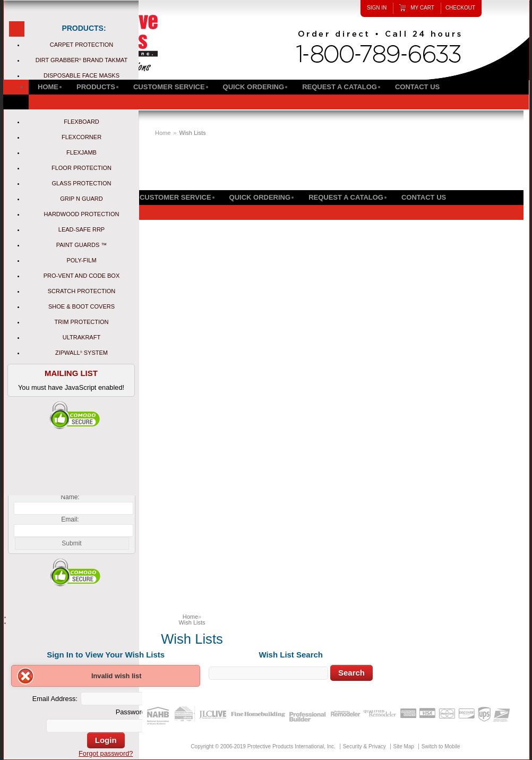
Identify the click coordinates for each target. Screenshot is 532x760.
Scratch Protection (82, 291)
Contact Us (424, 197)
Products (96, 87)
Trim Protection (81, 322)
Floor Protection (81, 168)
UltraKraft (81, 337)
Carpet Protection (82, 45)
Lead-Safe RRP (81, 229)
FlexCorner (81, 137)
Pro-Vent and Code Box (81, 276)
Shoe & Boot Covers (81, 306)
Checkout (460, 8)
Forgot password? (106, 753)
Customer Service (175, 197)
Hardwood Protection (82, 214)
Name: (70, 497)
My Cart (422, 8)
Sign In (377, 8)
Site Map (404, 746)
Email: (70, 519)
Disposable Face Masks (81, 75)
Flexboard (81, 122)
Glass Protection (82, 183)
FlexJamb (81, 152)
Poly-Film (81, 260)
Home (163, 133)
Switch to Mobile (441, 746)
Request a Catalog (346, 197)
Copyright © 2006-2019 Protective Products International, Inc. (263, 746)
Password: (132, 712)
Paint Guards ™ (82, 245)
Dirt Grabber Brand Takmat (82, 60)
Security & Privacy (364, 746)
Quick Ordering (260, 197)
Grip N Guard (81, 199)
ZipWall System (81, 353)
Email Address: (55, 699)
